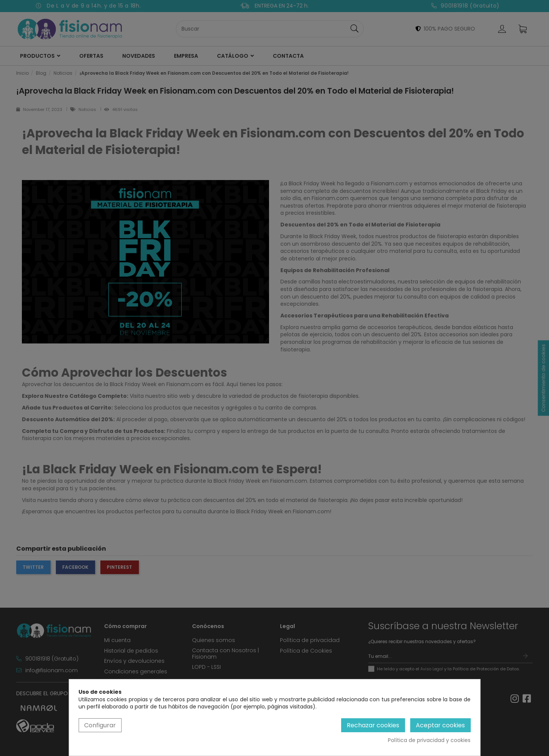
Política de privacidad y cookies (429, 740)
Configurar (100, 725)
